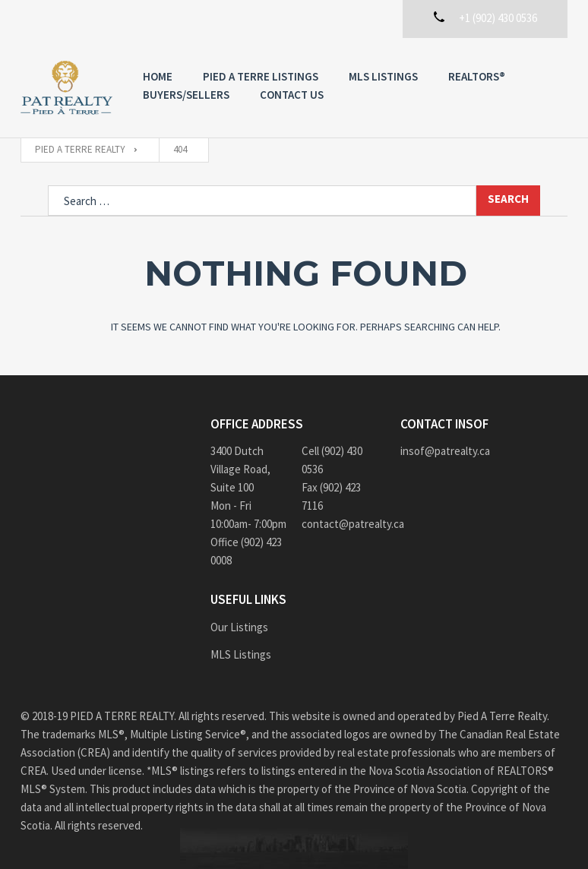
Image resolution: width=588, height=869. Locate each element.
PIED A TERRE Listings (261, 76)
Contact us (292, 95)
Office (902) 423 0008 (246, 551)
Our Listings (239, 627)
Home (158, 76)
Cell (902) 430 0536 (332, 460)
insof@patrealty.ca (445, 451)
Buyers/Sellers (186, 95)
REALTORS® (477, 76)
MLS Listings (383, 76)
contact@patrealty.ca (340, 524)
